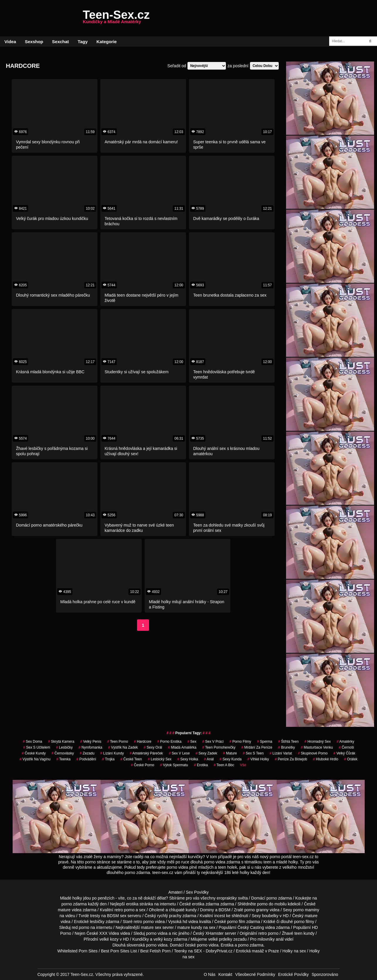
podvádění (86, 759)
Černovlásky (63, 753)
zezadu (87, 753)
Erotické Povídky (293, 974)
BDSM (224, 910)
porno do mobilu (272, 904)
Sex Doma (33, 742)
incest (220, 916)
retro (262, 933)
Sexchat (60, 42)
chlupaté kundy (183, 910)
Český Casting (251, 927)
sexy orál (153, 747)
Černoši (346, 747)
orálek (351, 759)
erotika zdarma (206, 904)
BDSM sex (117, 916)
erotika (201, 765)
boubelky (270, 916)
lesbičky (97, 922)
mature (64, 910)
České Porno (142, 765)
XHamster (214, 933)
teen (298, 933)
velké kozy (109, 939)
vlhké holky (258, 759)
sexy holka (188, 759)
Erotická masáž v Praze (257, 951)
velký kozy (163, 939)
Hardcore (142, 742)
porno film (236, 922)
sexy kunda (231, 759)
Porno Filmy (240, 742)
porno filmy (304, 922)
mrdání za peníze (257, 747)
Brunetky (286, 747)
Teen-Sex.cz (116, 18)
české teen (131, 759)
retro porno (124, 910)
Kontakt (225, 974)
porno (272, 898)
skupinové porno (313, 753)
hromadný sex (318, 742)
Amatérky (345, 742)
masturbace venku (317, 747)
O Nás (210, 974)
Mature (230, 753)
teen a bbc (224, 765)
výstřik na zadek (123, 747)
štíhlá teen (288, 742)
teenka (64, 759)
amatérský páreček (146, 753)
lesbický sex (160, 759)
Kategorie (107, 42)
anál (209, 759)
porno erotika (169, 742)
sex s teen (253, 753)
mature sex (151, 927)
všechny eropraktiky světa (224, 898)
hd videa (190, 922)
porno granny (257, 910)
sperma (265, 742)
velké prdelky (220, 939)
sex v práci (213, 742)
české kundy (34, 753)
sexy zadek (206, 753)
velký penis (91, 742)
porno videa (157, 933)
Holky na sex (294, 951)
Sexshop (34, 42)
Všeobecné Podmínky (255, 974)
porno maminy (306, 910)
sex (192, 742)
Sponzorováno (325, 974)
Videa (10, 42)
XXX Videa (109, 933)
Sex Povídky (197, 892)
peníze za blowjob (291, 759)
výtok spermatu (174, 765)
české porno (196, 945)
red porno (80, 927)
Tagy (83, 42)
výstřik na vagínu (35, 759)
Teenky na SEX (188, 951)
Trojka (108, 759)
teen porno (118, 742)
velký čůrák (344, 753)
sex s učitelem (37, 747)
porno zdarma (74, 904)
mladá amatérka (182, 747)
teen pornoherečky (219, 747)
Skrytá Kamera (61, 742)
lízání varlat (281, 753)
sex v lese (179, 753)
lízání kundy (112, 753)
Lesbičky (64, 747)
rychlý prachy (169, 916)
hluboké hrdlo (326, 759)
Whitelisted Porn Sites (78, 951)
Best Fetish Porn (155, 951)
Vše (243, 765)
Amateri (175, 892)
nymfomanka (91, 747)
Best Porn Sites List (119, 951)
